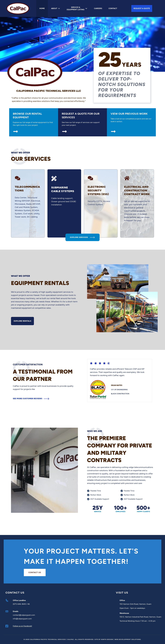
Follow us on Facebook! (22, 626)
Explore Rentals (22, 330)
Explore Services (82, 247)
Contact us (35, 572)
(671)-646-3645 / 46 (21, 604)
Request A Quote (142, 8)
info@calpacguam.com (22, 619)
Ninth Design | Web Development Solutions (121, 639)
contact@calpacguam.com (24, 615)
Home (42, 8)
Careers (98, 8)
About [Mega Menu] (56, 8)
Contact (113, 8)
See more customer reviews (31, 408)
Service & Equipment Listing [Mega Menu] (77, 8)
